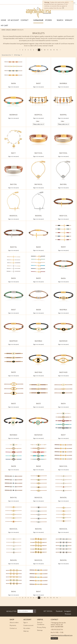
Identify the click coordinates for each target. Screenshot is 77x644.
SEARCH (60, 20)
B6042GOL (38, 498)
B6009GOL (38, 115)
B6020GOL (14, 216)
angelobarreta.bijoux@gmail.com (62, 635)
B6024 (14, 278)
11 (48, 50)
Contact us (13, 628)
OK (63, 8)
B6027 (14, 310)
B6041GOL (63, 466)
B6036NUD (38, 435)
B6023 (63, 247)
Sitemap (40, 630)
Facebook (59, 611)
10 (45, 50)
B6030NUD (63, 341)
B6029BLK (63, 310)
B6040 (38, 466)
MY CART (4, 26)
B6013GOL (38, 153)
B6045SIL (63, 560)
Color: (38, 121)
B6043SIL (38, 529)
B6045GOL (38, 560)
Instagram (67, 611)
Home (3, 30)
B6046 (14, 592)
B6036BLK (14, 435)
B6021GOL (63, 216)
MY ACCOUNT (13, 20)
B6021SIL (14, 247)
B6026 (63, 278)
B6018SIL (63, 184)
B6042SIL (63, 498)
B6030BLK (38, 341)
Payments (13, 625)
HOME (3, 20)
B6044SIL (14, 560)
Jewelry (14, 30)
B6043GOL (14, 529)
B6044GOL (63, 529)
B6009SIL (63, 115)
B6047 (38, 592)
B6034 (63, 404)
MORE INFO (54, 638)
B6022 (38, 247)
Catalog (8, 30)
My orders (27, 628)
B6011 (14, 153)
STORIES (48, 20)
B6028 (38, 310)
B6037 (63, 435)
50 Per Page (18, 55)
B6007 (38, 84)
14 (57, 50)
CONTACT (25, 20)
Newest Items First (7, 55)
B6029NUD (14, 341)
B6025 (38, 278)
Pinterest (68, 614)
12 (51, 50)
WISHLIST (69, 20)
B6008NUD (14, 115)
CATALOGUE (38, 20)
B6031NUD (63, 372)
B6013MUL (63, 153)
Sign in (26, 623)
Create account (28, 625)
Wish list (26, 631)
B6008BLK (63, 84)
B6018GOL (38, 184)
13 (54, 50)
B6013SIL (14, 184)
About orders (14, 623)
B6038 (14, 466)
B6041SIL (14, 498)
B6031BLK (38, 372)
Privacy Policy (42, 627)
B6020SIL (38, 216)
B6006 (14, 84)
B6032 (14, 372)
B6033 (14, 404)
